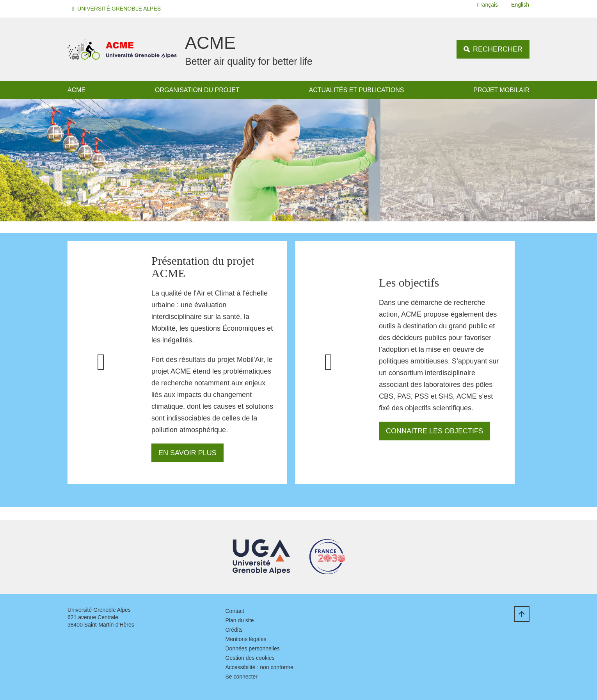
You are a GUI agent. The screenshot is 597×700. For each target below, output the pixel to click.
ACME (76, 90)
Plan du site (240, 620)
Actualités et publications (357, 90)
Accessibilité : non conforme (259, 667)
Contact (235, 611)
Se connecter (242, 677)
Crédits (234, 630)
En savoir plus (187, 453)
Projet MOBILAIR (501, 90)
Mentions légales (246, 639)
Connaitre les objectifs (434, 431)
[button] (118, 9)
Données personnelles (253, 648)
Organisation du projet (197, 90)
